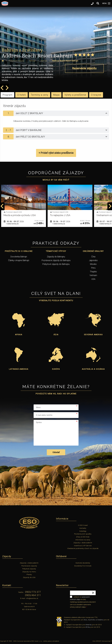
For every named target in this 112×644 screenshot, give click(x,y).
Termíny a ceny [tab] (40, 95)
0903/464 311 (33, 595)
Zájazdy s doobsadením (83, 543)
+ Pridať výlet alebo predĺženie (56, 153)
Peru (93, 268)
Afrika (19, 335)
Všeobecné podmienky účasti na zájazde (83, 548)
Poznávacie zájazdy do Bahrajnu (56, 260)
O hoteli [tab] (22, 95)
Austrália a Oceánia (93, 369)
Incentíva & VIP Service (83, 546)
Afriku (88, 627)
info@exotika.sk (32, 598)
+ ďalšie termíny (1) (12, 224)
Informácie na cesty (83, 540)
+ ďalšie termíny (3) (59, 224)
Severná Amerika (93, 335)
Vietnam (93, 275)
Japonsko (93, 260)
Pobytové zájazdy (29, 569)
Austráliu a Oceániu (96, 620)
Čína (93, 257)
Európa (56, 369)
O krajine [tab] (96, 95)
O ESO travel (83, 525)
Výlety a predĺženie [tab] (75, 95)
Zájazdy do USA (29, 577)
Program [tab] (7, 95)
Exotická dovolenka (83, 563)
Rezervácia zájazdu (84, 68)
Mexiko (93, 264)
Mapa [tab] (56, 95)
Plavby (29, 574)
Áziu (86, 620)
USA (93, 279)
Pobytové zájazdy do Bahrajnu (56, 264)
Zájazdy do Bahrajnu (56, 257)
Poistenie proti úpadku (83, 534)
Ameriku (89, 625)
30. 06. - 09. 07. (60, 222)
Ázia (56, 335)
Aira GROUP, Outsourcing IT (102, 641)
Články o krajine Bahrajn (19, 260)
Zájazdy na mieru (29, 572)
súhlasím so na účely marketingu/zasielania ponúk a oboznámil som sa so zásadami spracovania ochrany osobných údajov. (83, 602)
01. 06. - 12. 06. (14, 222)
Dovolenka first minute (83, 566)
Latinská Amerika (19, 369)
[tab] (56, 113)
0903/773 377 (33, 592)
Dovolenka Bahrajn (19, 257)
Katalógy (83, 531)
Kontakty (83, 528)
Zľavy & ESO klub (83, 537)
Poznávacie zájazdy (29, 566)
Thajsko (93, 272)
